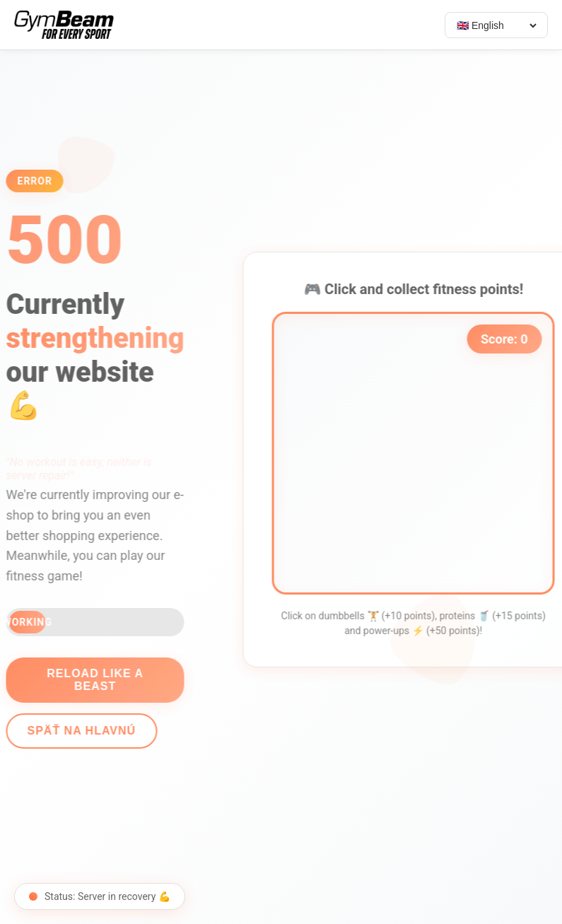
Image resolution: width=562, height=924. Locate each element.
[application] (419, 453)
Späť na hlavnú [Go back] (76, 731)
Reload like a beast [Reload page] (89, 680)
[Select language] (496, 25)
